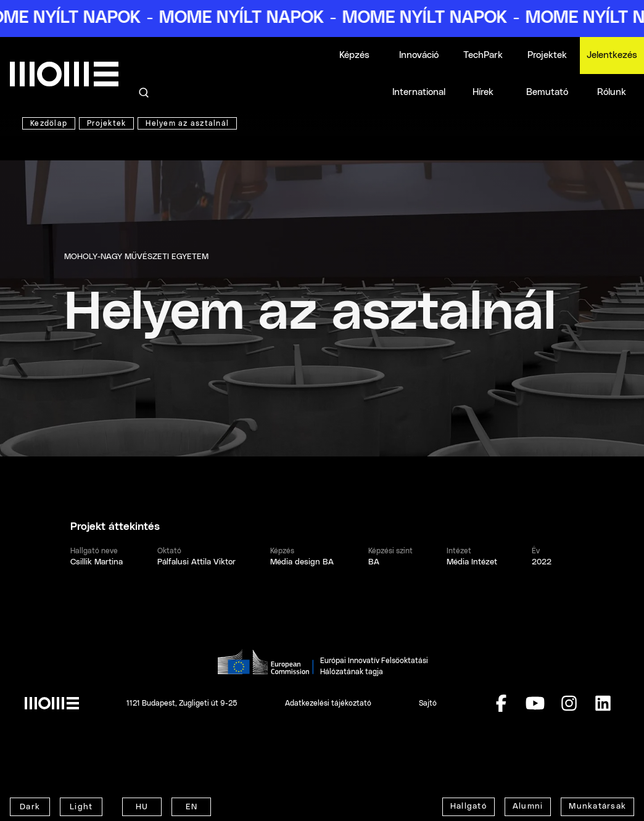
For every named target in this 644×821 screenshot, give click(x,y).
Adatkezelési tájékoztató (328, 703)
